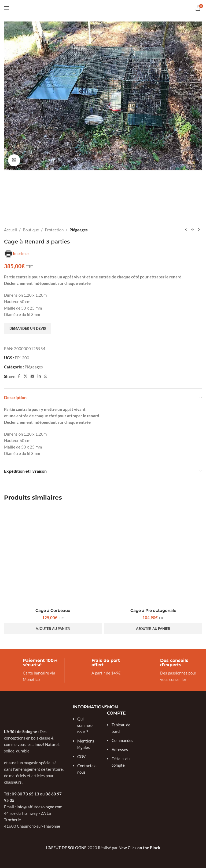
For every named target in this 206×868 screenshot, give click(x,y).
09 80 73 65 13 (25, 794)
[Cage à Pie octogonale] (153, 556)
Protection (54, 230)
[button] (53, 629)
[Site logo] (103, 8)
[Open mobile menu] (7, 8)
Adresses (120, 749)
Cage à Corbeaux (53, 610)
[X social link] (25, 376)
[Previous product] (186, 230)
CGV (81, 756)
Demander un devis (28, 328)
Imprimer (17, 254)
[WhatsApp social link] (46, 376)
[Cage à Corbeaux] (53, 556)
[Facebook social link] (19, 376)
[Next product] (199, 230)
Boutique (31, 230)
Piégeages (79, 230)
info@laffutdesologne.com (39, 806)
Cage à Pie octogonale (153, 610)
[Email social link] (32, 376)
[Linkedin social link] (39, 376)
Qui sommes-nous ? (85, 725)
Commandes (122, 740)
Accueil (10, 230)
